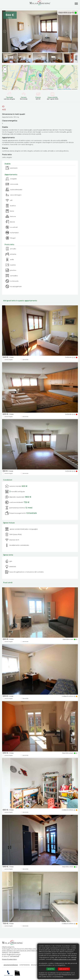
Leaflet (59, 89)
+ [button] (5, 68)
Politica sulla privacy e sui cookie (65, 959)
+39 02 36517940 (14, 953)
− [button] (5, 71)
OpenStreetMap (67, 89)
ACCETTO (51, 969)
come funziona (24, 965)
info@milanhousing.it (13, 955)
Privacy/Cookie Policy (9, 959)
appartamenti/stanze (11, 965)
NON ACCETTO (64, 969)
